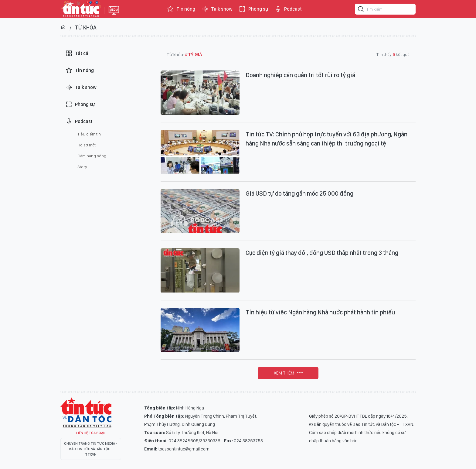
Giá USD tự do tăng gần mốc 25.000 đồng (299, 193)
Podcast (288, 9)
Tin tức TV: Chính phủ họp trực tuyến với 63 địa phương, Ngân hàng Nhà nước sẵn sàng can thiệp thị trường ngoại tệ (326, 139)
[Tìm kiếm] (361, 10)
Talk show (217, 9)
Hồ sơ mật (87, 145)
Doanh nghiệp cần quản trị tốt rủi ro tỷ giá (300, 75)
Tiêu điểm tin (89, 134)
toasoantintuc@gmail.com (184, 449)
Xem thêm (284, 373)
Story (82, 167)
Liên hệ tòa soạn (91, 433)
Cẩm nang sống (92, 156)
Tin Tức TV (86, 413)
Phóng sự (253, 9)
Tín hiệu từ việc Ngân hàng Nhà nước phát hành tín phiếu (320, 312)
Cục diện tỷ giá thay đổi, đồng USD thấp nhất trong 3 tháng (322, 253)
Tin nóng (181, 9)
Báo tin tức (81, 9)
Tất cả (77, 53)
